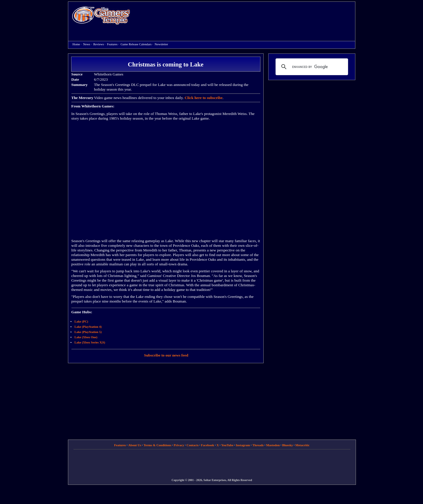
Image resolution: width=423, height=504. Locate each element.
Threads (258, 445)
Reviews (99, 44)
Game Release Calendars (136, 44)
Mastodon (273, 445)
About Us (135, 445)
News (87, 44)
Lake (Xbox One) (86, 337)
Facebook (207, 445)
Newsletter (161, 44)
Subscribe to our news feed (166, 355)
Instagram (243, 445)
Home (101, 15)
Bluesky (288, 445)
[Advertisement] (246, 16)
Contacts (193, 445)
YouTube (227, 445)
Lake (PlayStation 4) (88, 327)
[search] (311, 67)
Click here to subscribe (204, 98)
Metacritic (302, 445)
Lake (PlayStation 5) (88, 332)
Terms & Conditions (157, 445)
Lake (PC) (81, 322)
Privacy (179, 445)
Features (112, 44)
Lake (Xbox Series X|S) (90, 342)
